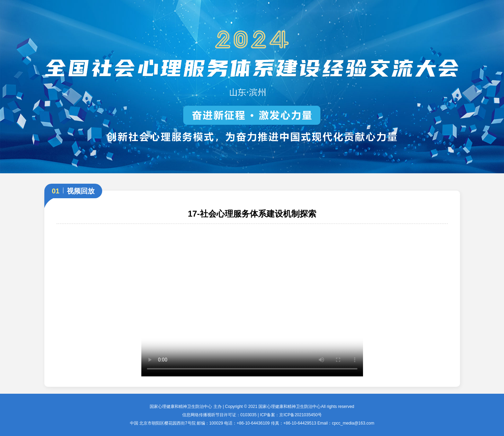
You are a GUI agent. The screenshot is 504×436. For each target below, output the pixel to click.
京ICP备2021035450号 (300, 415)
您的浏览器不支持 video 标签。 (252, 304)
